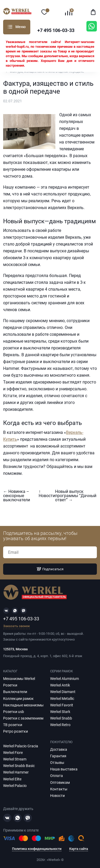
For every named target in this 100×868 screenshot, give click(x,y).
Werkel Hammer (16, 772)
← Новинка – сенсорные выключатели (17, 496)
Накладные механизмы (23, 705)
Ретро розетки (16, 731)
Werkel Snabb (61, 718)
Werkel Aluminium (64, 679)
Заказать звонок (16, 626)
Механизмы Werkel (19, 679)
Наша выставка (64, 769)
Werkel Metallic (62, 699)
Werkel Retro (60, 725)
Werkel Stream (15, 759)
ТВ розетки (13, 725)
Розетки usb (14, 712)
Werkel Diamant (63, 692)
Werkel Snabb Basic (19, 766)
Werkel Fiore (13, 753)
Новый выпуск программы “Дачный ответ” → (76, 496)
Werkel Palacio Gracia (21, 746)
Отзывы (57, 763)
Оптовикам (60, 782)
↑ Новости (47, 494)
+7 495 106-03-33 (56, 30)
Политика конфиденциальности (37, 849)
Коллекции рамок (18, 699)
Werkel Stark (60, 712)
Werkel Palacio (15, 786)
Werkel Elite (12, 779)
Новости (57, 796)
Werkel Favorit (62, 705)
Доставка (59, 749)
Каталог (10, 27)
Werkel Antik (60, 685)
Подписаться (50, 569)
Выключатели (15, 692)
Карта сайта (79, 849)
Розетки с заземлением (23, 718)
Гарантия (58, 756)
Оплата (57, 776)
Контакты (59, 789)
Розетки (10, 685)
